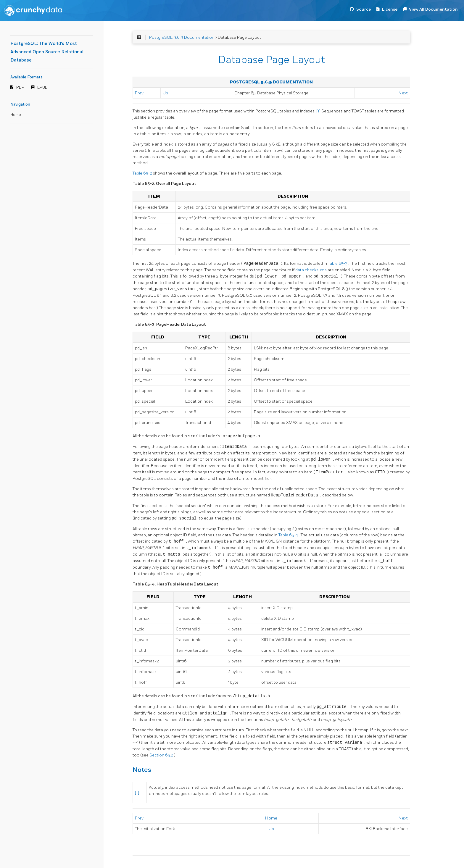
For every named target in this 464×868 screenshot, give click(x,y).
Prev (139, 93)
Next (403, 93)
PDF (20, 88)
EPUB (42, 88)
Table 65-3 (338, 264)
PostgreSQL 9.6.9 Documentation (182, 37)
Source (364, 9)
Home (16, 115)
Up (165, 93)
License (390, 9)
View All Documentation (433, 9)
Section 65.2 (162, 755)
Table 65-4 (289, 535)
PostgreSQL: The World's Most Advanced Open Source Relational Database (47, 52)
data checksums (311, 270)
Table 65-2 (143, 173)
